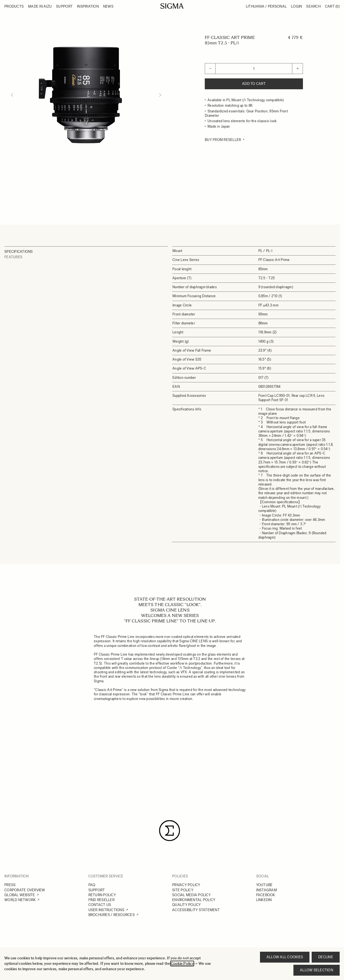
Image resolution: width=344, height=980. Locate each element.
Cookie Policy (182, 964)
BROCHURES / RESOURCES (111, 915)
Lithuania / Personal (266, 6)
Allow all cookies (285, 957)
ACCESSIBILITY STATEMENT (196, 910)
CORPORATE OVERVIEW (25, 890)
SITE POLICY (183, 890)
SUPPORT (97, 890)
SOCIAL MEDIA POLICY (191, 895)
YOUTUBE (264, 885)
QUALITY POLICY (187, 905)
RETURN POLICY (102, 895)
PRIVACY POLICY (186, 885)
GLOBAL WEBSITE (20, 895)
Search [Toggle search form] (313, 6)
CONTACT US (100, 905)
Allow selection (317, 970)
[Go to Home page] (172, 6)
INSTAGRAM (266, 890)
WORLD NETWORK (20, 900)
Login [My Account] (296, 6)
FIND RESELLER (101, 900)
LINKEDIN (264, 900)
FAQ (92, 885)
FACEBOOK (266, 895)
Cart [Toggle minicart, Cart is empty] (332, 6)
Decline (326, 957)
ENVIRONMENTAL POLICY (194, 900)
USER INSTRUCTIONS (106, 910)
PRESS (10, 885)
